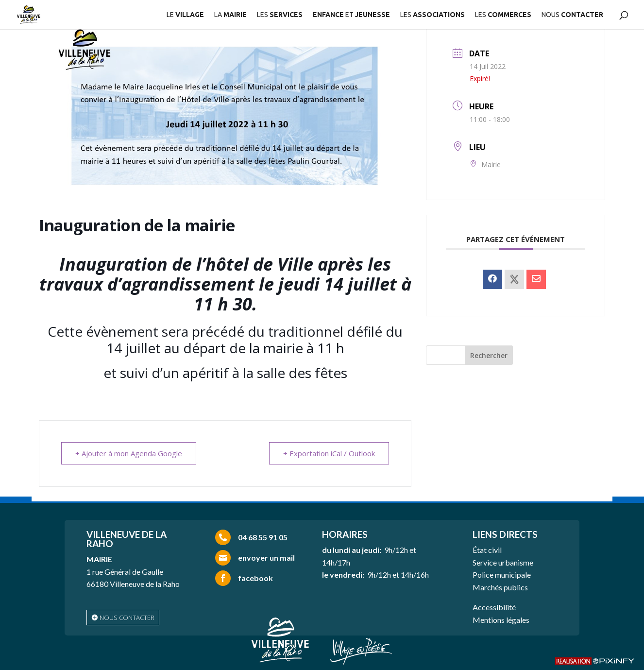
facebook (255, 578)
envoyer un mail (266, 558)
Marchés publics (500, 587)
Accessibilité (494, 607)
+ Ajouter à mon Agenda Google (129, 453)
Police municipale (502, 575)
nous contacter (127, 618)
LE (185, 15)
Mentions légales (501, 620)
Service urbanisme (503, 562)
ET (351, 15)
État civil (487, 550)
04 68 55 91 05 (263, 537)
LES (280, 15)
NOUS (572, 15)
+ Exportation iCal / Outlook (329, 453)
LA (230, 15)
